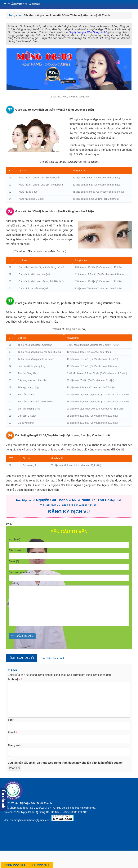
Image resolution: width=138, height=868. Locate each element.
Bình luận (15, 679)
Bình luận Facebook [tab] (53, 658)
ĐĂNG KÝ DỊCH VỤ (69, 512)
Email (12, 732)
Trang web (14, 745)
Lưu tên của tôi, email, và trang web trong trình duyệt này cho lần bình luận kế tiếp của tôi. (66, 763)
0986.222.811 (15, 865)
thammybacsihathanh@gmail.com (30, 820)
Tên (11, 720)
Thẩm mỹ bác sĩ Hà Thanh (22, 4)
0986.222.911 (39, 865)
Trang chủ (15, 15)
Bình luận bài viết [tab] (21, 658)
